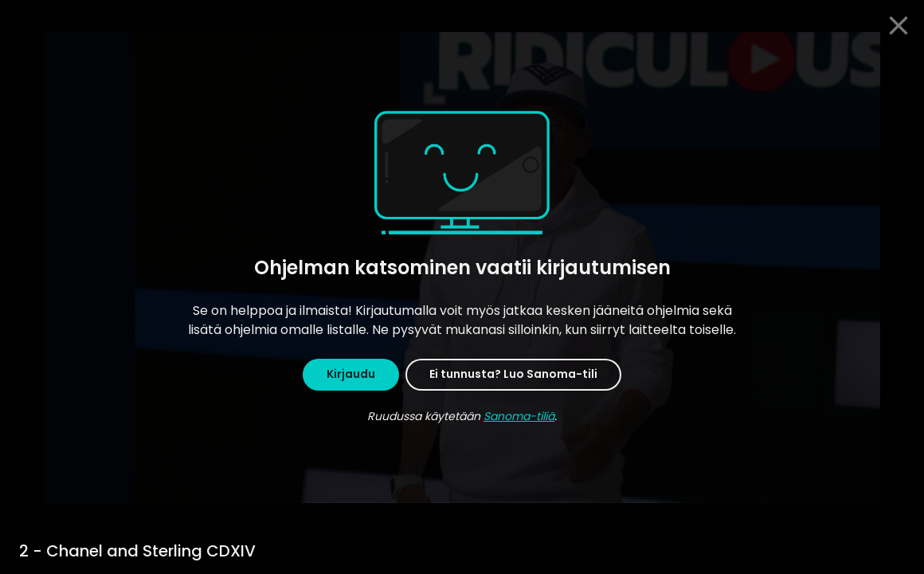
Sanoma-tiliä (519, 416)
